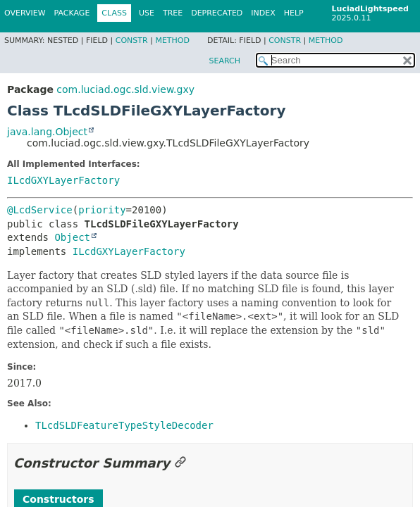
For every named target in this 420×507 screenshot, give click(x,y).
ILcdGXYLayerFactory (63, 180)
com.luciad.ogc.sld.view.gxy (125, 89)
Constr (132, 40)
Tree (173, 13)
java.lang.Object (47, 132)
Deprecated (217, 13)
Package (72, 13)
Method (172, 40)
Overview (25, 13)
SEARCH (224, 61)
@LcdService (40, 210)
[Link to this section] (180, 463)
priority (102, 210)
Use (147, 13)
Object (72, 237)
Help (294, 13)
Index (263, 13)
